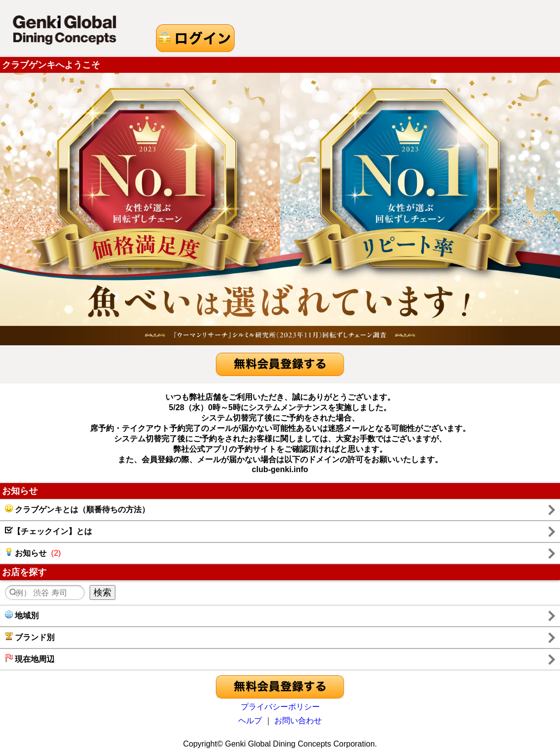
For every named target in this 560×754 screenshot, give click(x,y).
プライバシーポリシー (280, 707)
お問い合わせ (298, 721)
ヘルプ (250, 721)
